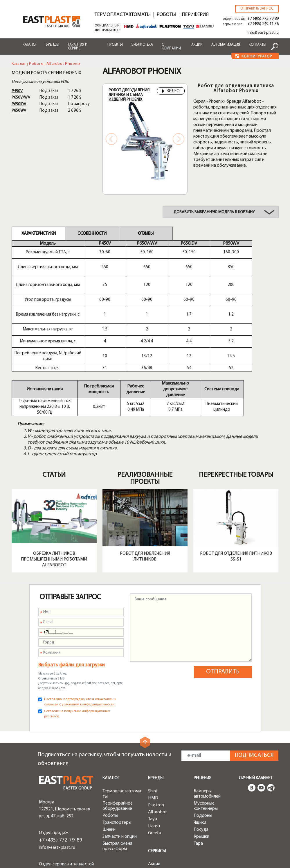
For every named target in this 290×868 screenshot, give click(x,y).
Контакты (257, 45)
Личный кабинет (256, 714)
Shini (152, 727)
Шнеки (109, 766)
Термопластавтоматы (123, 15)
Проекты (115, 45)
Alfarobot (158, 748)
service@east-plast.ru (60, 815)
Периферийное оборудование (118, 742)
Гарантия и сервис (78, 47)
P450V (17, 91)
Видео (171, 91)
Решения (202, 714)
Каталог (30, 45)
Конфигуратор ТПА (167, 821)
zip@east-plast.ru (56, 822)
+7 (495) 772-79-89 (263, 19)
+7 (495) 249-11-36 (263, 24)
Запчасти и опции (120, 773)
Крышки (201, 773)
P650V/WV (21, 98)
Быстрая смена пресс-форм (117, 782)
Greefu (155, 769)
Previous (111, 139)
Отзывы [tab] (146, 234)
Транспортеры (117, 759)
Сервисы (157, 787)
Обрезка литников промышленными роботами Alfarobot (54, 495)
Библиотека (142, 45)
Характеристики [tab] (38, 234)
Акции (197, 45)
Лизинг (155, 814)
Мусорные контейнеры (206, 742)
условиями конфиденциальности (88, 641)
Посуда (201, 766)
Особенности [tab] (92, 234)
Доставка (158, 807)
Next (179, 139)
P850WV (19, 111)
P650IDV (19, 104)
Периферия (195, 15)
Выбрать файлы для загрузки (72, 601)
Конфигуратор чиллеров (163, 843)
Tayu (153, 755)
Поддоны (203, 752)
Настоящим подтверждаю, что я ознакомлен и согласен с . (80, 638)
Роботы (166, 15)
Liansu (154, 762)
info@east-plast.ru (263, 33)
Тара (198, 780)
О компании (171, 47)
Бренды (53, 45)
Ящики (200, 759)
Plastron (156, 741)
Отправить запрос (257, 9)
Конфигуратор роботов (163, 830)
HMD (153, 734)
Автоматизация (226, 45)
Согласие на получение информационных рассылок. (77, 650)
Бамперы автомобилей (207, 730)
